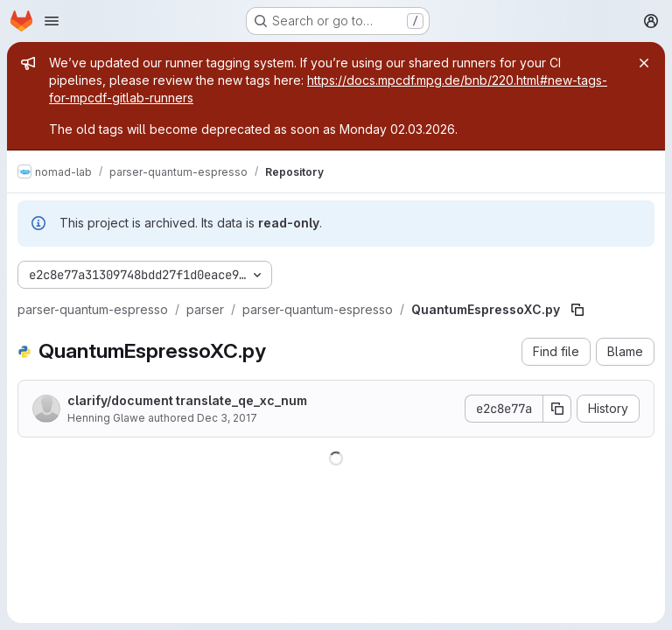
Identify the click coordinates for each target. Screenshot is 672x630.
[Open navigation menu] (52, 21)
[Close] (644, 63)
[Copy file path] (577, 310)
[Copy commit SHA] (557, 409)
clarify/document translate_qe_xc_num (187, 400)
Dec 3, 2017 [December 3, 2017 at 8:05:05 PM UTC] (227, 418)
